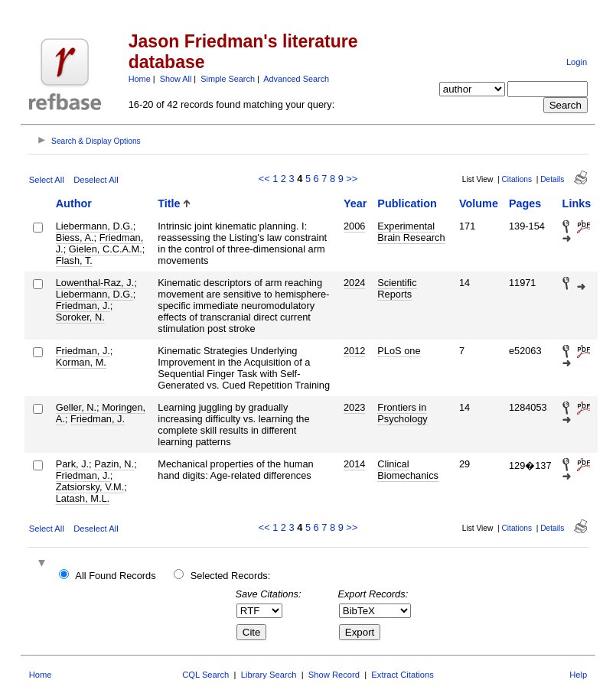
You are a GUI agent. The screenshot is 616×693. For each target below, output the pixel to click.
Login (577, 62)
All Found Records (115, 576)
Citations (517, 179)
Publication (407, 203)
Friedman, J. (83, 306)
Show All (176, 79)
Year (355, 203)
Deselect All (96, 180)
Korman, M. (81, 362)
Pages (525, 203)
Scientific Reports (397, 288)
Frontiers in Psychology (402, 413)
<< (264, 179)
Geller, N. (76, 407)
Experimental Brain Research (411, 232)
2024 (354, 283)
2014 (354, 464)
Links (577, 203)
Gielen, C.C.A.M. (106, 249)
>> (352, 179)
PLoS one (399, 351)
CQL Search (205, 675)
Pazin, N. (114, 464)
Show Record (334, 675)
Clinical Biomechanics (408, 470)
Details (552, 179)
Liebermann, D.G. (95, 226)
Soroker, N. (80, 317)
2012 (354, 351)
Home (140, 79)
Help (578, 675)
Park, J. (72, 464)
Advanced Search (296, 79)
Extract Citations (402, 675)
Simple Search (228, 79)
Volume (479, 203)
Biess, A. (75, 238)
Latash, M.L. (83, 498)
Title (169, 203)
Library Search (269, 675)
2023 (354, 407)
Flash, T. (74, 260)
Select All (47, 180)
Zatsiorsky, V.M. (90, 487)
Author (74, 203)
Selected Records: (231, 576)
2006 (354, 226)
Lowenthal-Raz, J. (95, 283)
